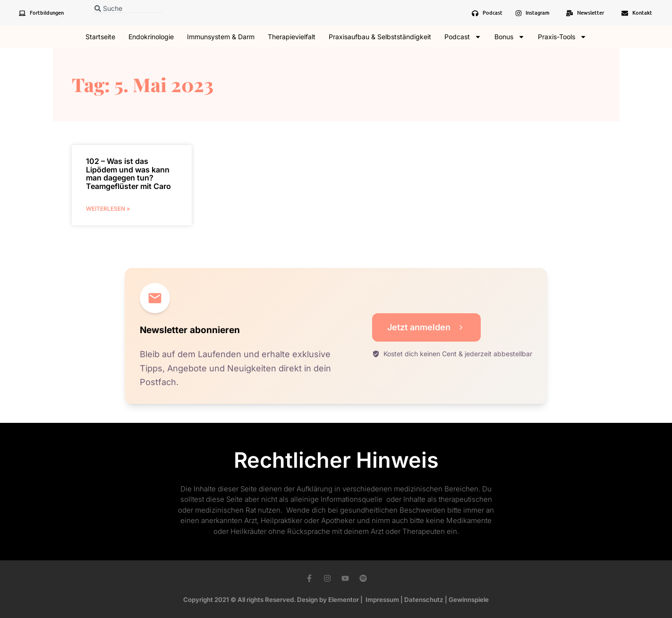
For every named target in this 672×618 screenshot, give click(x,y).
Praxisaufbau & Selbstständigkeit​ (380, 37)
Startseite (100, 37)
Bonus (510, 37)
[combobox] (129, 8)
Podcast (463, 37)
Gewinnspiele (469, 600)
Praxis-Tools (562, 37)
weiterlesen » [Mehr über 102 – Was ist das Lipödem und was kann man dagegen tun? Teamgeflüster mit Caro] (108, 209)
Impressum (382, 600)
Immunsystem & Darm (221, 37)
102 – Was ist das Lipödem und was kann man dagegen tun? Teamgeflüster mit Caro (128, 174)
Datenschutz (424, 600)
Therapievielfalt (292, 37)
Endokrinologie (151, 37)
